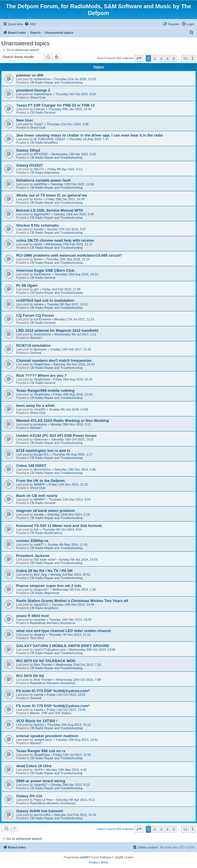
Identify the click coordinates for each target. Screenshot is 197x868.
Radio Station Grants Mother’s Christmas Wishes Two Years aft (72, 601)
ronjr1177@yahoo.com (49, 650)
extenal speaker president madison (47, 736)
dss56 (38, 244)
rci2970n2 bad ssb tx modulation (45, 300)
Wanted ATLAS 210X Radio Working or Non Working (63, 421)
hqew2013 (41, 605)
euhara (39, 304)
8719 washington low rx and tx (43, 451)
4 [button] (167, 58)
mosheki (40, 620)
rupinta (39, 695)
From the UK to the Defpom (40, 481)
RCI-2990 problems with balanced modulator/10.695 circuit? (69, 255)
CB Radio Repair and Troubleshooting (56, 82)
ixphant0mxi (42, 79)
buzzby (39, 229)
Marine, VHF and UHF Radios (51, 713)
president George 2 (33, 90)
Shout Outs (38, 97)
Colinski (39, 109)
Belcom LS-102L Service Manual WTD (50, 210)
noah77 (39, 544)
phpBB (84, 857)
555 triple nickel (45, 559)
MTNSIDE (41, 154)
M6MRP (39, 484)
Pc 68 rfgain (27, 285)
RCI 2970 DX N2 (30, 676)
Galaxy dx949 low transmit (40, 811)
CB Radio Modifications (46, 533)
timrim (38, 199)
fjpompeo (40, 349)
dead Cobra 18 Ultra (34, 766)
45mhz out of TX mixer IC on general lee (52, 195)
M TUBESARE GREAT (49, 139)
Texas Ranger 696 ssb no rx (41, 751)
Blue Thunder (43, 665)
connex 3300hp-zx (32, 541)
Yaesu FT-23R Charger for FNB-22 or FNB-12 (56, 105)
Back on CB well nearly (37, 496)
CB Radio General (43, 112)
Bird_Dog (40, 575)
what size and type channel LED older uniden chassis (64, 631)
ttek (36, 529)
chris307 (40, 409)
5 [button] (174, 58)
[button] (139, 58)
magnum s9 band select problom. (46, 511)
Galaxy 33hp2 (28, 150)
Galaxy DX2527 (30, 165)
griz (36, 289)
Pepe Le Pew (43, 800)
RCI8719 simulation (33, 345)
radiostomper (43, 94)
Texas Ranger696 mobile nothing (45, 391)
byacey (39, 725)
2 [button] (155, 58)
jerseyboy (40, 424)
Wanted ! (36, 338)
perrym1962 (42, 815)
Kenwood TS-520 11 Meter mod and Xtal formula (59, 526)
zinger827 (41, 785)
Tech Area (37, 638)
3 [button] (161, 58)
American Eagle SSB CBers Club (45, 270)
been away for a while (35, 406)
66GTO (39, 169)
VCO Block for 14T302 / (37, 721)
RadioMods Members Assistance (53, 623)
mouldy (39, 514)
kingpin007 (41, 590)
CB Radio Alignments (45, 173)
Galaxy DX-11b (29, 796)
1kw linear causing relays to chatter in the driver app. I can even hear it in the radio (90, 135)
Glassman (41, 439)
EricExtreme (42, 274)
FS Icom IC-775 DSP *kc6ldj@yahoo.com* (53, 691)
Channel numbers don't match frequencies (54, 360)
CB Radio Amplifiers (44, 142)
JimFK (38, 770)
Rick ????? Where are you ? (41, 376)
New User (25, 120)
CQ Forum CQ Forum (35, 315)
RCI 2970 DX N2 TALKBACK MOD (46, 661)
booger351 (41, 454)
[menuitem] (30, 24)
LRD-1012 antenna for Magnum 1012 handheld (57, 330)
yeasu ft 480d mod (32, 616)
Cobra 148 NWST (31, 466)
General (36, 353)
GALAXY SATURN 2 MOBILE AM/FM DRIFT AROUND (63, 646)
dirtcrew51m (42, 469)
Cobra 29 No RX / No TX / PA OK (45, 571)
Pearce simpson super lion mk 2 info (49, 586)
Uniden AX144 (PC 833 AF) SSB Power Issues (56, 436)
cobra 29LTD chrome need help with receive (55, 240)
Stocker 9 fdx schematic (38, 225)
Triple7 (38, 124)
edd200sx (41, 184)
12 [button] (185, 58)
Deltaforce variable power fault (43, 180)
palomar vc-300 (30, 75)
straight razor (43, 740)
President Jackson (33, 556)
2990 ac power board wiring (41, 781)
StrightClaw (42, 364)
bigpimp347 (42, 214)
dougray (39, 635)
